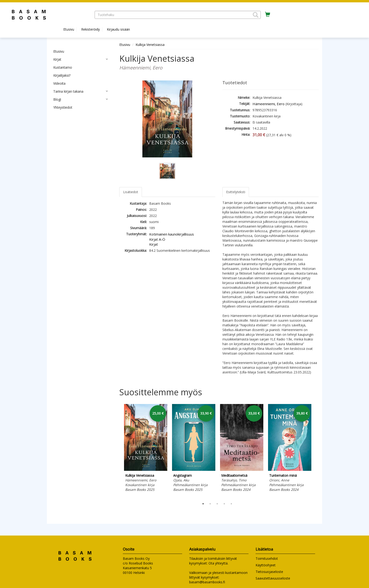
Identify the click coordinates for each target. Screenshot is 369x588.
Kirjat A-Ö (157, 239)
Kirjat (154, 244)
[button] (256, 15)
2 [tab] (210, 504)
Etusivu (69, 29)
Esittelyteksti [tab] (236, 192)
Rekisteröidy (90, 29)
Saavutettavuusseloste (273, 578)
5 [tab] (231, 504)
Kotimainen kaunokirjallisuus (172, 234)
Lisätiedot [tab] (131, 192)
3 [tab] (217, 504)
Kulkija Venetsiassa (150, 45)
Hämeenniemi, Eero (269, 104)
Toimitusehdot (267, 558)
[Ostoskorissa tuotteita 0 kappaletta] (268, 15)
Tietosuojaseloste (269, 572)
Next (316, 451)
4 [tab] (224, 504)
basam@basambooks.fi (207, 582)
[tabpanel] (146, 449)
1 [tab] (203, 504)
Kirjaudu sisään (118, 29)
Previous (118, 451)
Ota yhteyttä (218, 563)
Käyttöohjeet (266, 565)
